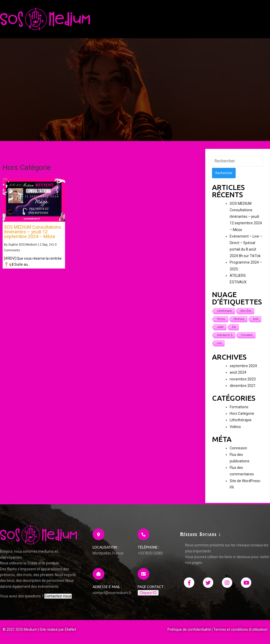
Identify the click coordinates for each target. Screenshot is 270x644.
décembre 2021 (243, 386)
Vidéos (235, 427)
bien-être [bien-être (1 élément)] (246, 311)
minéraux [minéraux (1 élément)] (239, 319)
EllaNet (70, 629)
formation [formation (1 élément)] (247, 335)
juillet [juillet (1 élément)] (220, 327)
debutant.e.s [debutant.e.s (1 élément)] (225, 335)
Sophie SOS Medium (23, 245)
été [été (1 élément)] (234, 327)
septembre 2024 (243, 366)
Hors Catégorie (242, 413)
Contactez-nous (58, 596)
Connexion (238, 448)
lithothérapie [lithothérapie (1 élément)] (224, 311)
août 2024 (238, 372)
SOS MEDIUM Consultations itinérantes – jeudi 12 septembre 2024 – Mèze (246, 217)
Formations (239, 407)
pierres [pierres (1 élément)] (221, 319)
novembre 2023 (243, 379)
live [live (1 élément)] (219, 343)
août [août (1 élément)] (256, 319)
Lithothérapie (241, 420)
